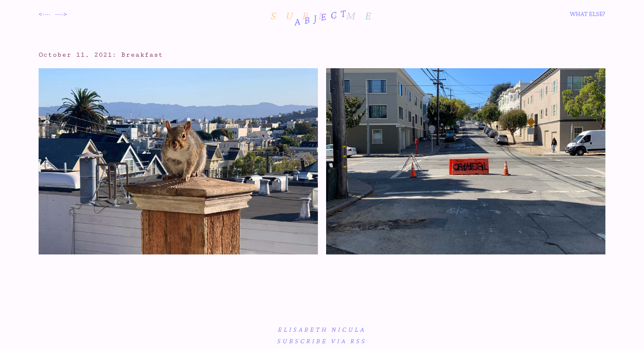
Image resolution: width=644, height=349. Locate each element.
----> (61, 14)
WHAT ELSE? (588, 14)
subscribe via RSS (322, 341)
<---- (45, 14)
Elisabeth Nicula (322, 329)
